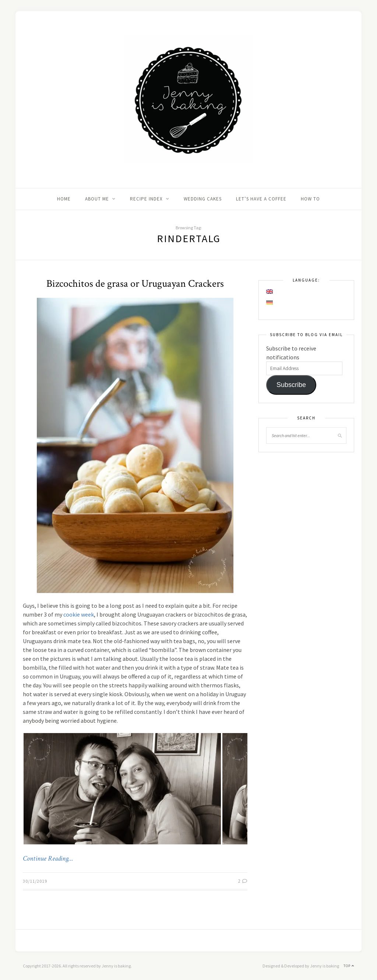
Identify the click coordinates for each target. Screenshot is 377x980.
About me (97, 199)
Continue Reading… (48, 859)
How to (310, 199)
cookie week (79, 614)
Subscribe (291, 385)
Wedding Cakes (203, 199)
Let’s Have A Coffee (261, 199)
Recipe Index (146, 199)
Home (64, 199)
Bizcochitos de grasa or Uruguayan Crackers (135, 284)
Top (349, 966)
